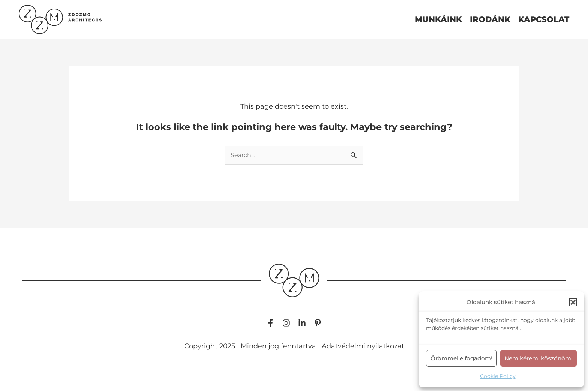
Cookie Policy (498, 376)
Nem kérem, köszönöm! (538, 358)
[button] (573, 302)
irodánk (490, 19)
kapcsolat (544, 19)
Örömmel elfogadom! (461, 358)
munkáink (438, 19)
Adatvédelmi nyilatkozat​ (363, 346)
